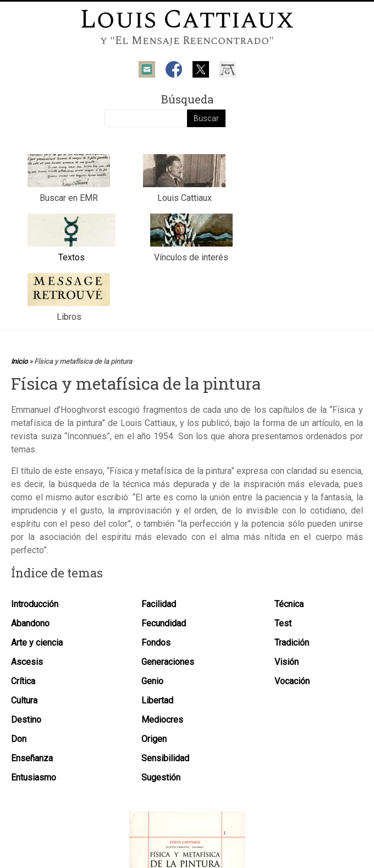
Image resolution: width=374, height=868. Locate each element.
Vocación (292, 681)
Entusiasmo (34, 777)
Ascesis (27, 662)
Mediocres (162, 720)
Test (283, 623)
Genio (152, 681)
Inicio (19, 361)
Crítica (23, 681)
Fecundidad (164, 623)
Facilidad (159, 604)
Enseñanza (32, 758)
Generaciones (168, 662)
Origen (154, 739)
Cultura (24, 700)
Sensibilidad (165, 758)
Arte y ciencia (37, 643)
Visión (287, 662)
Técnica (289, 604)
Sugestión (161, 777)
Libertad (157, 700)
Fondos (156, 643)
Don (19, 739)
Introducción (35, 604)
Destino (26, 720)
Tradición (292, 643)
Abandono (30, 623)
